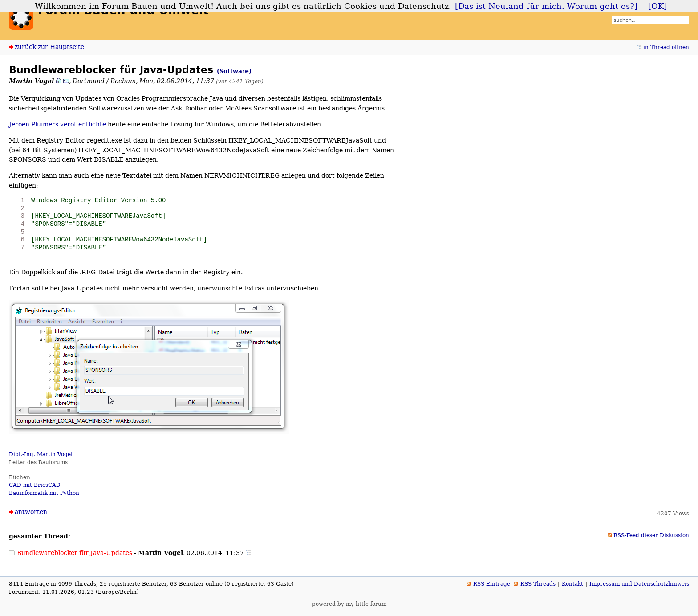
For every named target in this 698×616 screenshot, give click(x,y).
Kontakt (572, 588)
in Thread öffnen (666, 47)
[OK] (657, 6)
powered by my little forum (349, 608)
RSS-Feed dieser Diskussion (651, 540)
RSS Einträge (492, 588)
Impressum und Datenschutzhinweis (639, 588)
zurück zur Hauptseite (49, 47)
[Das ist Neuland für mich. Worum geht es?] (546, 6)
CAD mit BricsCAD (35, 490)
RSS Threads (538, 588)
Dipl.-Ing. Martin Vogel (41, 459)
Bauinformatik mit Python (44, 497)
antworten (31, 516)
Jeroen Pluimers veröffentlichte (57, 124)
